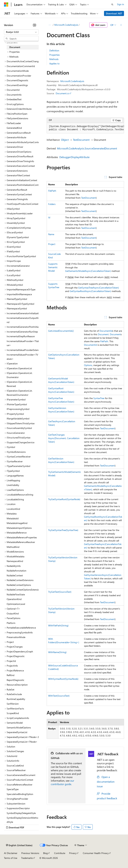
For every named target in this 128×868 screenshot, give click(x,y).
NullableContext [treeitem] (15, 575)
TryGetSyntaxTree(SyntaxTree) (63, 530)
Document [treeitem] (15, 47)
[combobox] (21, 32)
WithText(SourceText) (59, 696)
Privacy (73, 853)
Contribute (60, 853)
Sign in (120, 4)
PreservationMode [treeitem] (16, 637)
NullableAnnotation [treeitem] (16, 571)
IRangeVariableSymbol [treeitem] (18, 418)
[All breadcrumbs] (50, 25)
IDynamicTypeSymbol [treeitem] (18, 237)
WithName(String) (57, 652)
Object (65, 140)
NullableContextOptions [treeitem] (19, 585)
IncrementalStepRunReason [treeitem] (21, 336)
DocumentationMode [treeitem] (18, 71)
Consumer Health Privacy (96, 853)
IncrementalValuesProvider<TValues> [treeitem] (22, 357)
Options (88, 365)
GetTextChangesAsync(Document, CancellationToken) (64, 438)
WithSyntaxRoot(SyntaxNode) (63, 679)
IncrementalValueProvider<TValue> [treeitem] (23, 343)
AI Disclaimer (11, 853)
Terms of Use (11, 858)
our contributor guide (62, 782)
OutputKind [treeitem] (13, 613)
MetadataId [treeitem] (13, 518)
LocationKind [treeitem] (13, 509)
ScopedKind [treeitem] (13, 713)
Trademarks (27, 858)
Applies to (54, 63)
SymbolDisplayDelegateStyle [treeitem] (21, 813)
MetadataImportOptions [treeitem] (19, 528)
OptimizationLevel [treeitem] (16, 604)
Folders (52, 204)
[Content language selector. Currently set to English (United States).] (19, 845)
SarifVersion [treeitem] (13, 704)
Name (51, 234)
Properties (54, 55)
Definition (54, 50)
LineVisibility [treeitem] (13, 485)
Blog (45, 853)
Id (49, 217)
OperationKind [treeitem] (14, 599)
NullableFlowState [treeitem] (16, 594)
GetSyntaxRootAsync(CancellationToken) (90, 291)
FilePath (52, 191)
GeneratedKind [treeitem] (14, 128)
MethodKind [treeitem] (13, 547)
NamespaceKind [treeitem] (15, 561)
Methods (54, 59)
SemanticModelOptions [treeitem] (19, 728)
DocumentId (106, 331)
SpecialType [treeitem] (13, 789)
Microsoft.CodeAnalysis (66, 25)
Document (103, 334)
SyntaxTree (99, 398)
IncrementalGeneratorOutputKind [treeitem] (23, 320)
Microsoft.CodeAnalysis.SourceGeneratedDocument (87, 148)
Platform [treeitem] (11, 623)
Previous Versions (30, 853)
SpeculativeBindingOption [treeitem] (20, 794)
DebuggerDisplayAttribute (74, 157)
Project (52, 244)
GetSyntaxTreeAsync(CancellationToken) (98, 288)
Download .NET (114, 13)
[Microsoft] (6, 5)
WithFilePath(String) (58, 625)
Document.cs (62, 93)
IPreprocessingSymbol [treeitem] (18, 409)
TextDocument (81, 140)
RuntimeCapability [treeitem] (16, 699)
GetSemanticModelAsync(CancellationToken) (88, 271)
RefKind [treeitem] (10, 675)
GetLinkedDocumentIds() (61, 331)
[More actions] (121, 25)
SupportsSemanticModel (53, 267)
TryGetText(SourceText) (60, 592)
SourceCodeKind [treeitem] (15, 766)
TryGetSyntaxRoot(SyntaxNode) (64, 499)
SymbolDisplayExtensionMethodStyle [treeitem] (22, 820)
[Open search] (112, 5)
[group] (85, 128)
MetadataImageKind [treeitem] (17, 523)
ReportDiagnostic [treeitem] (15, 680)
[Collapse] (34, 25)
